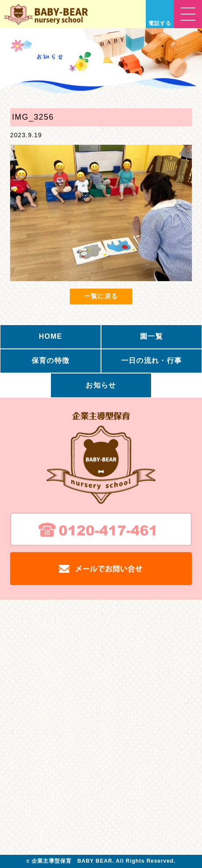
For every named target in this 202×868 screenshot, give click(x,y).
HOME (50, 336)
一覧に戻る (101, 296)
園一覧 (151, 336)
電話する (160, 23)
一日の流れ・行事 (151, 361)
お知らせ (101, 385)
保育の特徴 (50, 361)
